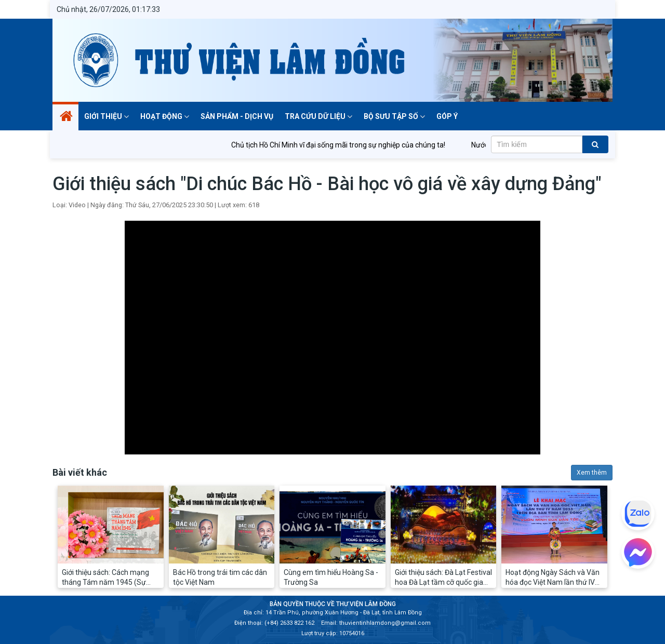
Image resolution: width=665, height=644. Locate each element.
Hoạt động (165, 116)
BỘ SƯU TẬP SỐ (394, 116)
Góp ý (447, 116)
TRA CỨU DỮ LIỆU (318, 116)
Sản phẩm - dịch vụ (237, 116)
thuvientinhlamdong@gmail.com (385, 623)
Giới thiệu (107, 116)
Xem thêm (592, 473)
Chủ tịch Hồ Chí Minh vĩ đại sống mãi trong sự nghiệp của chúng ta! (345, 145)
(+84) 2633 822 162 (289, 623)
